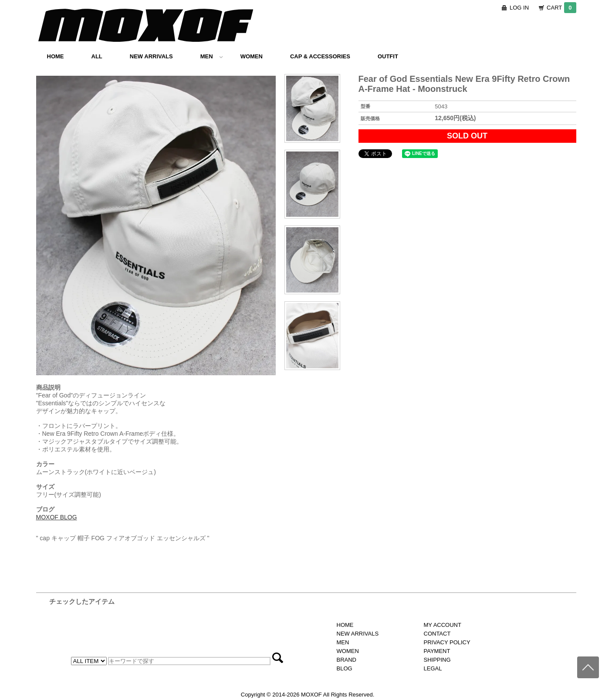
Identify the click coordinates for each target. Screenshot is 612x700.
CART (561, 8)
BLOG (345, 668)
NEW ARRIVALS (151, 56)
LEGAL (433, 668)
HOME (56, 56)
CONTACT (437, 634)
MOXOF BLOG (57, 517)
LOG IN (519, 8)
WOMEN (252, 56)
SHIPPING (437, 660)
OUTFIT (388, 56)
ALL (97, 56)
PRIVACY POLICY (447, 642)
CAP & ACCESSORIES (320, 56)
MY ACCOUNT (443, 625)
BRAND (347, 660)
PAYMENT (437, 651)
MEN (212, 56)
